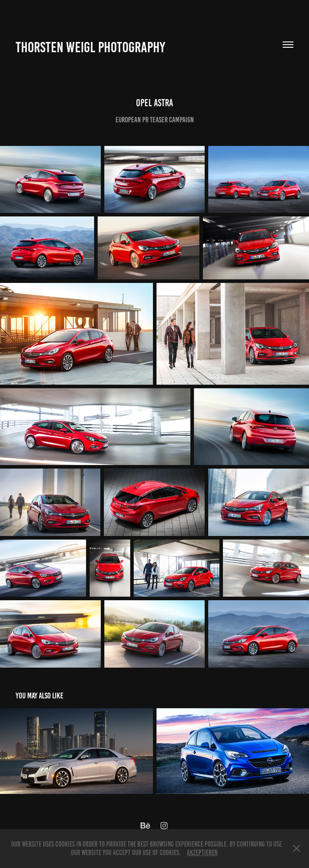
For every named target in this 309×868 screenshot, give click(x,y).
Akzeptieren (202, 853)
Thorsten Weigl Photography (90, 47)
